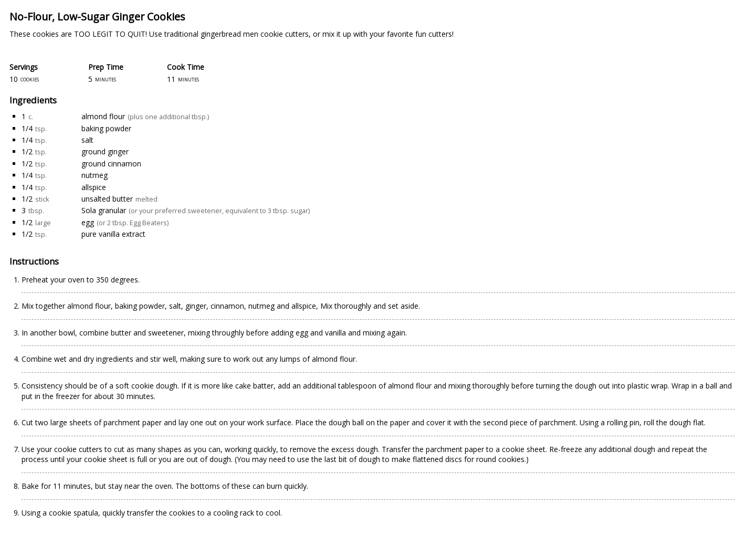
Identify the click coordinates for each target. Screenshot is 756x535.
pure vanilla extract (113, 234)
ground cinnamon (111, 164)
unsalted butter (107, 199)
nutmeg (94, 175)
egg (88, 222)
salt (87, 140)
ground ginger (105, 151)
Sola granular (104, 210)
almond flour (103, 116)
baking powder (106, 128)
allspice (94, 187)
